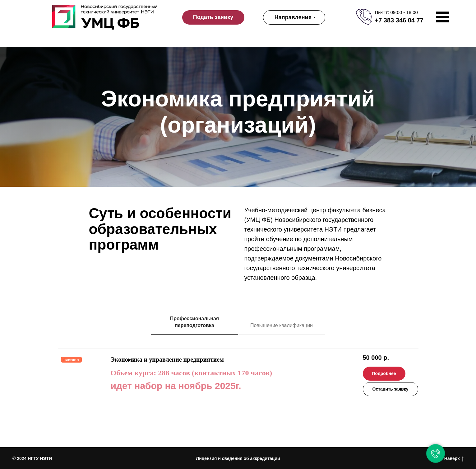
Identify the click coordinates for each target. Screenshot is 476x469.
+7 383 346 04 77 (399, 20)
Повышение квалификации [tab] (282, 325)
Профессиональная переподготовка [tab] (194, 322)
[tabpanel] (238, 398)
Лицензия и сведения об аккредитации (238, 458)
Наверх (454, 459)
